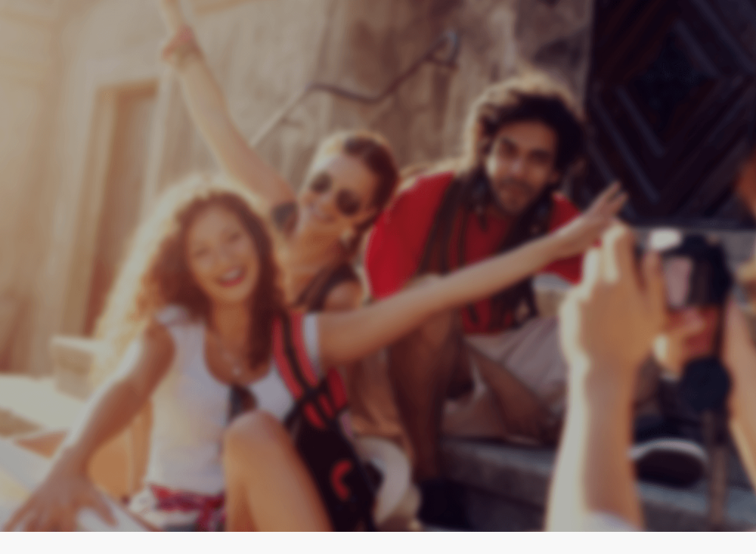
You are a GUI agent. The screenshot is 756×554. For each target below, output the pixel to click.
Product (535, 57)
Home (453, 57)
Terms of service (650, 57)
